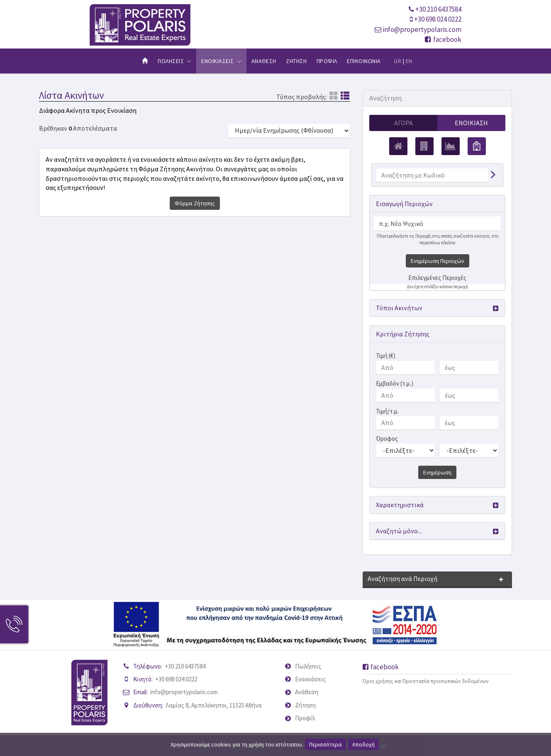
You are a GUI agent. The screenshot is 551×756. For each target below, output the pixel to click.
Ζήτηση (305, 705)
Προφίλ (305, 718)
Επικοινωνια (364, 61)
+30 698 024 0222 (438, 19)
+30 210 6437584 (438, 9)
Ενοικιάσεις (310, 679)
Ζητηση (296, 61)
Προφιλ (327, 61)
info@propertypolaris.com (422, 29)
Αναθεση (264, 61)
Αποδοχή (363, 744)
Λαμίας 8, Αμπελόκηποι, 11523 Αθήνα (214, 705)
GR (397, 61)
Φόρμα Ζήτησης (195, 203)
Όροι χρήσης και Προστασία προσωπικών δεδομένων (425, 681)
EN (409, 61)
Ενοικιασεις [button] (221, 61)
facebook (443, 39)
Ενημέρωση (437, 472)
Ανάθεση (307, 692)
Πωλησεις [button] (174, 61)
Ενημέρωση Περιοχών (438, 261)
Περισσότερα (325, 744)
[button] (437, 308)
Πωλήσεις (308, 666)
